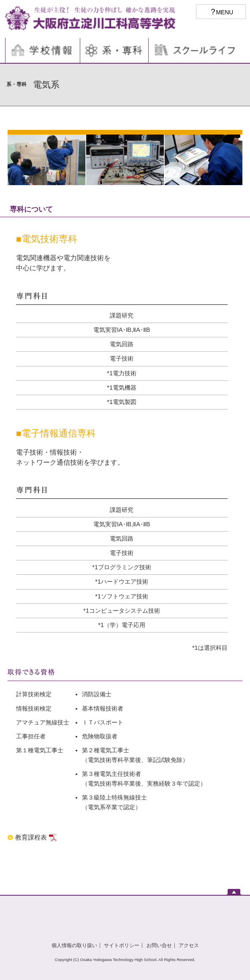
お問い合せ (159, 945)
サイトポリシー (122, 945)
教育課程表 (32, 837)
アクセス (189, 945)
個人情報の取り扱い (74, 945)
